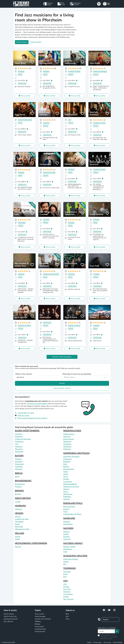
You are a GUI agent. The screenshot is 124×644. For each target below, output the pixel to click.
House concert (39, 614)
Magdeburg (68, 549)
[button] (107, 4)
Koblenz (66, 509)
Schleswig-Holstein (71, 559)
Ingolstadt (19, 467)
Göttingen (67, 449)
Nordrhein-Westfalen (71, 457)
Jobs (67, 616)
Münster (66, 489)
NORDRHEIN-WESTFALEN (76, 453)
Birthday (37, 624)
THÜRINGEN (69, 568)
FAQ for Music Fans (10, 616)
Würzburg (19, 469)
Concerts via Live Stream (43, 619)
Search (62, 383)
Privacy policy (98, 642)
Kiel (65, 564)
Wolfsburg (67, 447)
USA (65, 581)
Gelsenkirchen (69, 469)
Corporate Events (40, 629)
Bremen (18, 494)
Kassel (17, 524)
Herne (66, 477)
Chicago (66, 587)
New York (67, 589)
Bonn (65, 464)
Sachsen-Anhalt (69, 547)
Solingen (67, 499)
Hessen (18, 517)
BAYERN (19, 456)
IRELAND (20, 533)
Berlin (17, 477)
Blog (67, 614)
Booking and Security (11, 619)
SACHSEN (68, 528)
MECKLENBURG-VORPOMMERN (31, 543)
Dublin (17, 539)
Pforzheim (19, 449)
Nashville (67, 592)
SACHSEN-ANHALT (73, 543)
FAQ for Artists (9, 614)
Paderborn (67, 497)
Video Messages (40, 616)
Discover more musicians (62, 357)
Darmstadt (19, 527)
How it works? (36, 42)
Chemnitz (67, 539)
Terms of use (107, 642)
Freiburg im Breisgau (23, 439)
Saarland (67, 522)
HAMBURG (20, 506)
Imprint (89, 642)
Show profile (25, 96)
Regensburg (20, 464)
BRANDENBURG (23, 481)
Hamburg (18, 509)
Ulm (17, 444)
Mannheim (19, 437)
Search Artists (22, 42)
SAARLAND (69, 518)
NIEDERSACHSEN (72, 431)
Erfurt (65, 574)
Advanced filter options (62, 388)
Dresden (66, 537)
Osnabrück (67, 444)
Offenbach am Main (22, 529)
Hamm (66, 474)
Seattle (66, 597)
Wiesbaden (19, 522)
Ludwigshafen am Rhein (72, 514)
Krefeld (66, 479)
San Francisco (68, 599)
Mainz (65, 512)
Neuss (66, 492)
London (18, 502)
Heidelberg (19, 442)
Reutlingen (19, 452)
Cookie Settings (118, 642)
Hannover (67, 437)
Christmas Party (40, 632)
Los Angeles (68, 594)
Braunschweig (69, 439)
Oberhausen (68, 494)
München (18, 459)
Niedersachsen (69, 434)
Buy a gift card (8, 621)
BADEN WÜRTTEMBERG (27, 431)
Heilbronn (19, 447)
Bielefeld (67, 462)
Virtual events (39, 627)
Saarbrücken (68, 524)
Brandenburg (20, 484)
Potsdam (18, 487)
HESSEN (19, 513)
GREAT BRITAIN (23, 498)
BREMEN (19, 491)
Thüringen (67, 572)
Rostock (18, 547)
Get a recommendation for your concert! (32, 418)
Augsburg (19, 462)
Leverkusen (68, 482)
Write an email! (23, 416)
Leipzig (66, 534)
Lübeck (66, 562)
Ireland (18, 537)
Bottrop (66, 467)
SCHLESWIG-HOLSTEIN (75, 556)
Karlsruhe (19, 434)
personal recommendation (38, 404)
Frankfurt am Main (22, 519)
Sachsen (66, 532)
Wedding (38, 621)
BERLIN (19, 473)
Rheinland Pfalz (69, 507)
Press (68, 619)
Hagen (66, 472)
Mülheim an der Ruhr (71, 487)
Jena (65, 577)
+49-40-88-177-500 (26, 413)
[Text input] (106, 631)
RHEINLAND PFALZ (73, 503)
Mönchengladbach (70, 484)
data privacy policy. (106, 639)
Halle (65, 552)
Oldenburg (67, 442)
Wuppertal (67, 459)
